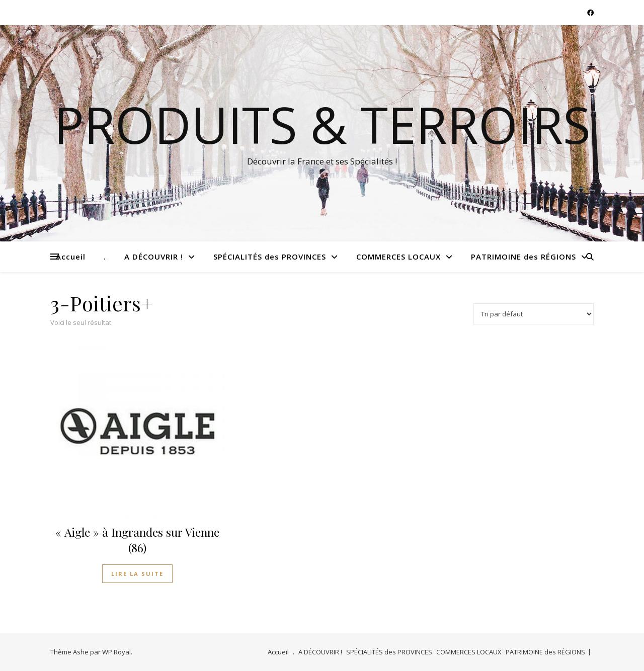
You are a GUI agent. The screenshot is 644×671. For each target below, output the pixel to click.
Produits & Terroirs (322, 124)
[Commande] (534, 314)
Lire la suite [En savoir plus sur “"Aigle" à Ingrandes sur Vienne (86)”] (137, 574)
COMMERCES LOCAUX (398, 257)
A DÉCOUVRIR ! (154, 257)
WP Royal (116, 652)
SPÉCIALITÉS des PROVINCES (270, 257)
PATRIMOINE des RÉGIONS (524, 257)
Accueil (71, 257)
